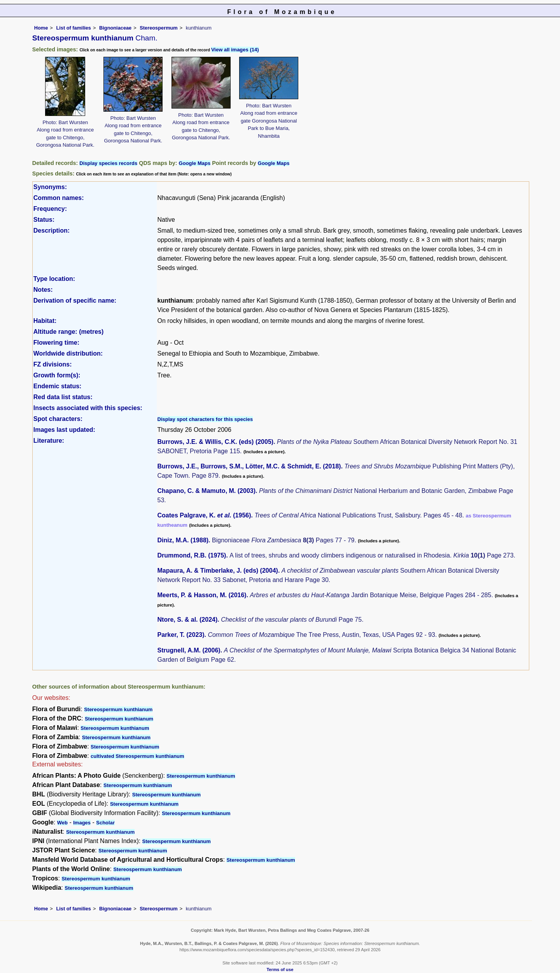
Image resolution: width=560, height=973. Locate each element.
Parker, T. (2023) (181, 635)
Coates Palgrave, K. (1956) (204, 515)
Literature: (49, 441)
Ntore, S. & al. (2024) (188, 620)
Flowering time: (56, 343)
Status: (44, 220)
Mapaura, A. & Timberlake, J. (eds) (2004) (218, 571)
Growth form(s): (57, 375)
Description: (52, 231)
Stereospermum (158, 28)
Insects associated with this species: (88, 408)
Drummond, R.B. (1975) (192, 555)
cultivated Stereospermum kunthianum (137, 756)
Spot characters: (58, 419)
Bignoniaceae (115, 28)
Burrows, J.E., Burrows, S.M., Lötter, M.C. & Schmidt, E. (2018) (249, 466)
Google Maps (195, 163)
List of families (73, 28)
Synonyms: (50, 187)
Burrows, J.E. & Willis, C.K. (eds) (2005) (216, 442)
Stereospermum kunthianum (118, 709)
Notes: (43, 290)
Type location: (54, 279)
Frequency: (50, 209)
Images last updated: (64, 430)
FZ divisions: (53, 364)
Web (62, 823)
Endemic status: (58, 386)
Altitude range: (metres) (68, 332)
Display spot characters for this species (205, 419)
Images (82, 823)
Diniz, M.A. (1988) (183, 540)
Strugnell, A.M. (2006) (189, 650)
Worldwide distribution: (68, 353)
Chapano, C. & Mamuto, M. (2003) (206, 491)
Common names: (59, 198)
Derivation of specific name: (75, 301)
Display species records (108, 163)
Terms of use (280, 969)
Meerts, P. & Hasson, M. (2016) (202, 595)
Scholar (105, 823)
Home (41, 28)
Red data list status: (63, 397)
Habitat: (45, 321)
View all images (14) (235, 50)
